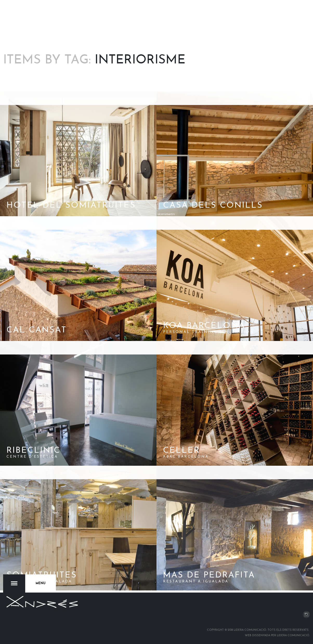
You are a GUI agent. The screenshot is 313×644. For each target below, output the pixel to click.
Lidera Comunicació (293, 636)
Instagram (306, 615)
